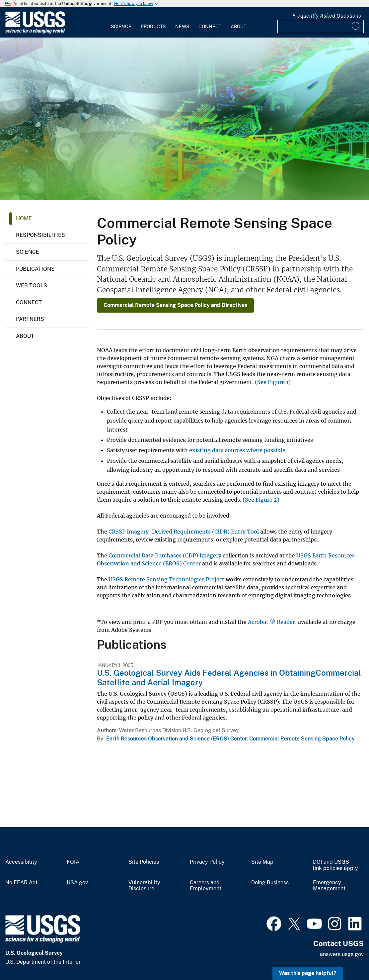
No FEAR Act (21, 883)
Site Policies (144, 862)
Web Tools (32, 286)
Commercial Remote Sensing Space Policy (302, 739)
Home (24, 218)
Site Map (262, 862)
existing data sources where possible (237, 450)
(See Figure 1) (273, 382)
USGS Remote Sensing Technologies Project (166, 579)
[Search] (357, 27)
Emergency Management (329, 886)
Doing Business (270, 883)
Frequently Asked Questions (327, 16)
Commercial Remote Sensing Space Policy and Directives (175, 305)
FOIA (73, 862)
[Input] (321, 27)
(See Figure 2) (261, 500)
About (238, 27)
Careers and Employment (206, 886)
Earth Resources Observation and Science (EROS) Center (176, 739)
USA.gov (77, 883)
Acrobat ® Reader (271, 622)
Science (121, 27)
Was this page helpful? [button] (308, 973)
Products (153, 27)
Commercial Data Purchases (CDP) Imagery (165, 555)
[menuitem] (121, 23)
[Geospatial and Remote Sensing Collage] (184, 119)
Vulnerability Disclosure (144, 886)
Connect (210, 27)
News (182, 27)
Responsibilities (40, 235)
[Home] (35, 32)
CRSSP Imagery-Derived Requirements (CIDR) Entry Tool (184, 532)
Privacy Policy (207, 862)
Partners (30, 319)
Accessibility (21, 862)
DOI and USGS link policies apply (335, 865)
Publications (35, 269)
